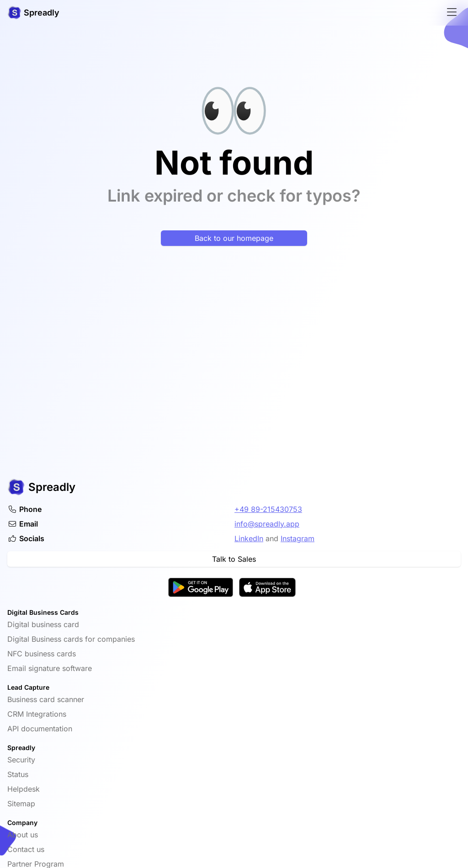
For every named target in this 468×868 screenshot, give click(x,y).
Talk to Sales (234, 559)
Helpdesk (24, 789)
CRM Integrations (37, 714)
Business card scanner (46, 699)
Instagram (298, 538)
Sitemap (21, 804)
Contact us (26, 849)
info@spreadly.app (267, 524)
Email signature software (50, 668)
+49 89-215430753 (268, 509)
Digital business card (43, 624)
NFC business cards (42, 654)
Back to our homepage (234, 238)
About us (23, 835)
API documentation (40, 729)
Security (21, 760)
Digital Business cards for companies (71, 639)
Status (18, 774)
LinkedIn (249, 538)
